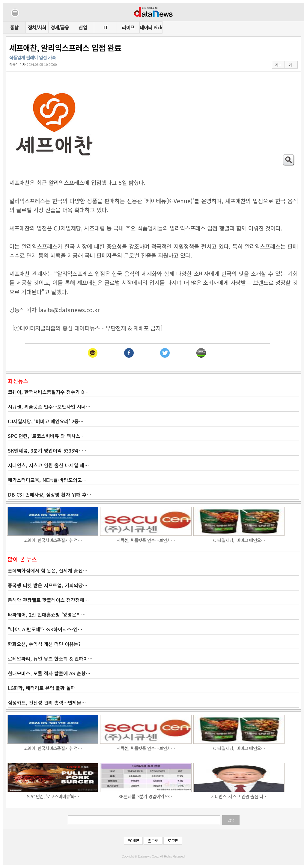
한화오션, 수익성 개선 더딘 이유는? (44, 644)
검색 (231, 820)
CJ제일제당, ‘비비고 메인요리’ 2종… (46, 421)
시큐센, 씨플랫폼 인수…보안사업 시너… (49, 406)
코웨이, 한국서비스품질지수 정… (53, 540)
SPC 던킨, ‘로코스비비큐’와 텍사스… (46, 436)
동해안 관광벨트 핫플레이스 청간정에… (48, 600)
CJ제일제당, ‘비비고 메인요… (239, 540)
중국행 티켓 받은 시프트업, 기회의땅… (48, 585)
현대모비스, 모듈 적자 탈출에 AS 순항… (49, 673)
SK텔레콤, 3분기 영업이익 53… (146, 796)
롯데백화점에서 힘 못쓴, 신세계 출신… (48, 570)
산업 (83, 27)
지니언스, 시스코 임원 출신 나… (239, 796)
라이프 (128, 27)
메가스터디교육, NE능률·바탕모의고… (47, 480)
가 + (278, 65)
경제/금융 (60, 27)
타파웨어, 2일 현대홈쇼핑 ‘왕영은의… (47, 614)
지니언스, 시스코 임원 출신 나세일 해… (48, 465)
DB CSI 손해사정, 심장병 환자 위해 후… (49, 494)
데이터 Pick (151, 27)
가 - (291, 65)
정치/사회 (37, 27)
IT (106, 27)
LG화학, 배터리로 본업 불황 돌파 (42, 688)
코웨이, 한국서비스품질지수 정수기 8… (48, 392)
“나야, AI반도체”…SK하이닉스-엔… (45, 629)
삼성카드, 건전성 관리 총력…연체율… (47, 702)
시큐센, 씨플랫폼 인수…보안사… (146, 540)
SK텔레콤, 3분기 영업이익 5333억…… (48, 450)
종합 (14, 27)
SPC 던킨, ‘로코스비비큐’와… (53, 796)
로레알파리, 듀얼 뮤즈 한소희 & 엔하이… (50, 658)
